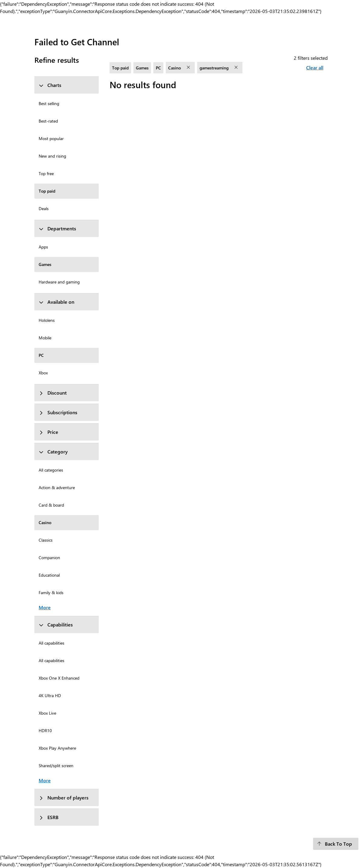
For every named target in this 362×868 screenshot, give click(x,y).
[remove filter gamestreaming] (237, 68)
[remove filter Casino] (189, 68)
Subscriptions (58, 412)
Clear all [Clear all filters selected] (315, 67)
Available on (56, 302)
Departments (57, 228)
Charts (50, 85)
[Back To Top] (336, 844)
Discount (53, 393)
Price (48, 432)
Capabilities (56, 625)
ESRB (49, 817)
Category (53, 452)
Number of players (64, 798)
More (45, 607)
